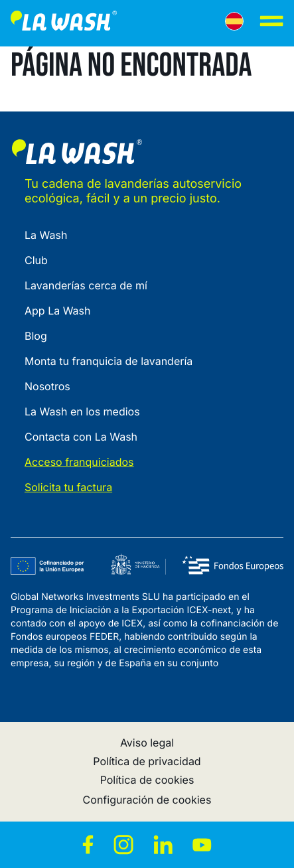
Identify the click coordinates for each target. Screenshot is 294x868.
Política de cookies (147, 780)
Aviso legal (147, 743)
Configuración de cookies (147, 800)
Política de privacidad (147, 761)
